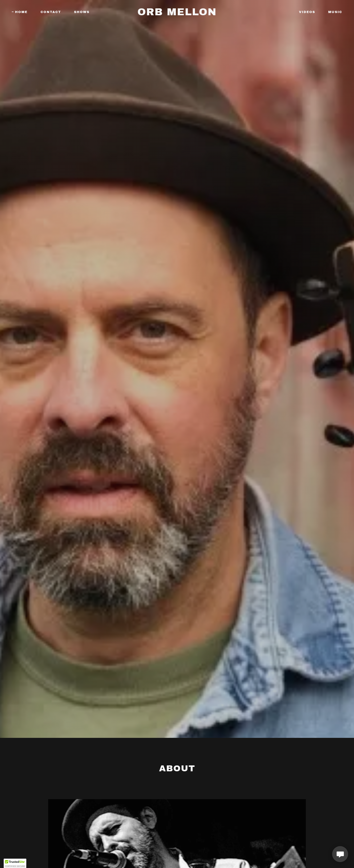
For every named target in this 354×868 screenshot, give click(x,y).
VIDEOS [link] (307, 12)
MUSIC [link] (335, 12)
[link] (177, 14)
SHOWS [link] (82, 12)
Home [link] (21, 12)
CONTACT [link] (51, 12)
